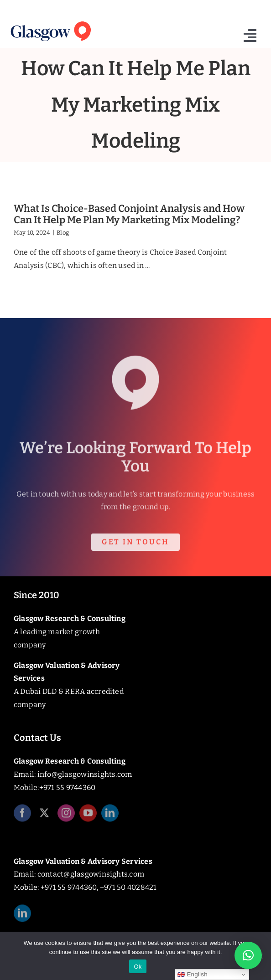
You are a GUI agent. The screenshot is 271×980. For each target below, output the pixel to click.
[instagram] (66, 816)
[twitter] (44, 816)
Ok (138, 967)
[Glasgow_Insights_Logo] (50, 21)
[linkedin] (110, 816)
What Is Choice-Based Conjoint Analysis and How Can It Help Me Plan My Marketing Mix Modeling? (129, 214)
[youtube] (88, 816)
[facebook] (22, 816)
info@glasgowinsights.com (85, 774)
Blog (63, 233)
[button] (248, 955)
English (192, 975)
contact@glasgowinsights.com (91, 874)
